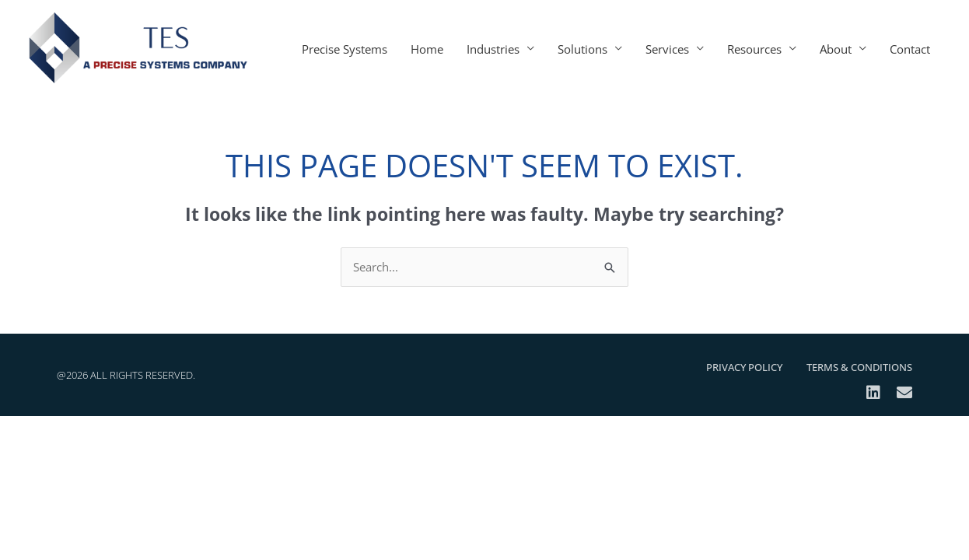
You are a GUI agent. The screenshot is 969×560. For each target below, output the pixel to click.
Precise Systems (345, 49)
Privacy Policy (744, 367)
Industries (493, 49)
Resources (754, 49)
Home (427, 49)
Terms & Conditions (859, 367)
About (836, 49)
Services (667, 49)
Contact (910, 49)
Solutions (582, 49)
